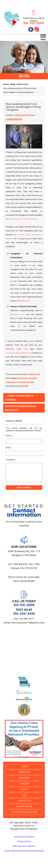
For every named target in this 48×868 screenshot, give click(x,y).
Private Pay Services (24, 812)
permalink (24, 386)
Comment (11, 460)
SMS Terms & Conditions (24, 846)
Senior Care (35, 374)
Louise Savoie (14, 119)
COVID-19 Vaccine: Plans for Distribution (19, 398)
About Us (24, 772)
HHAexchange (24, 806)
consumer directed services (19, 353)
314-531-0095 (34, 23)
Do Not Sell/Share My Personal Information (24, 851)
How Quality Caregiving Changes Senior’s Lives (20, 408)
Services (24, 778)
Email (9, 448)
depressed (24, 301)
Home (24, 767)
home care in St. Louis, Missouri (22, 219)
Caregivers (23, 378)
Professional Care (26, 382)
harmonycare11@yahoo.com (28, 623)
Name (9, 436)
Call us (16, 365)
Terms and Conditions (24, 837)
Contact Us (24, 801)
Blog (24, 789)
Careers (24, 784)
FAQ (24, 795)
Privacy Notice (24, 841)
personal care (17, 314)
